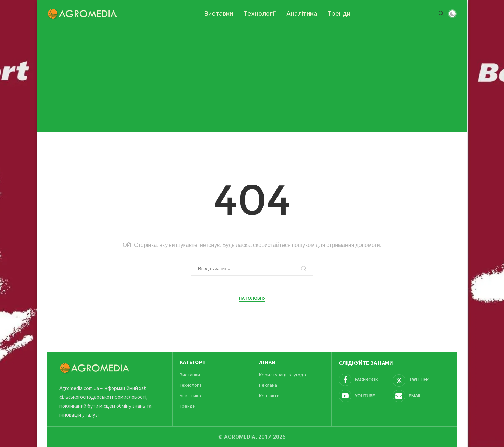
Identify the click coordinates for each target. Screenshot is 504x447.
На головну (252, 298)
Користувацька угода (282, 375)
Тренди (339, 13)
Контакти (269, 396)
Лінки (267, 362)
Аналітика (302, 13)
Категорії (193, 362)
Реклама (268, 385)
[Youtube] (365, 396)
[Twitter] (419, 380)
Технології (260, 13)
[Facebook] (365, 380)
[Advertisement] (252, 76)
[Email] (419, 396)
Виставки (219, 13)
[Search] (441, 14)
